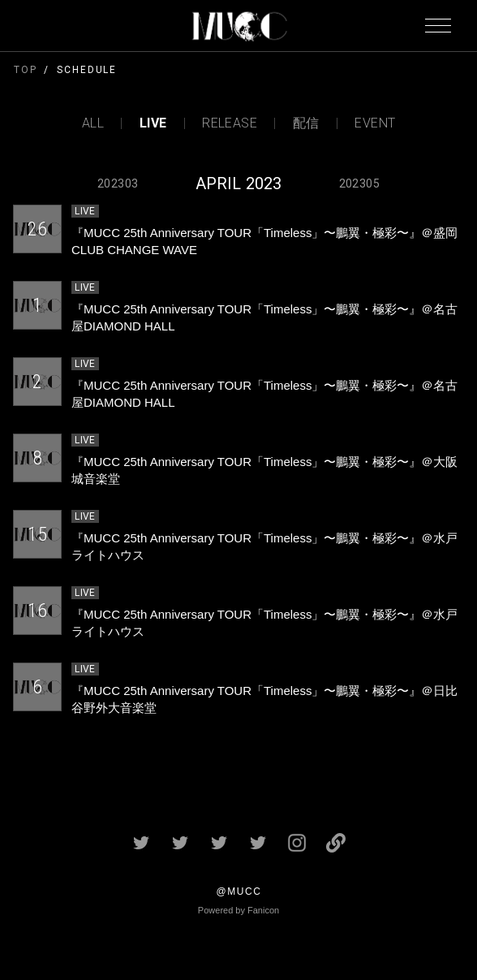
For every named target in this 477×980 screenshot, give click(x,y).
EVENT (375, 123)
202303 (118, 183)
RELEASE (230, 123)
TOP (26, 70)
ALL (93, 123)
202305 (359, 183)
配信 (306, 123)
